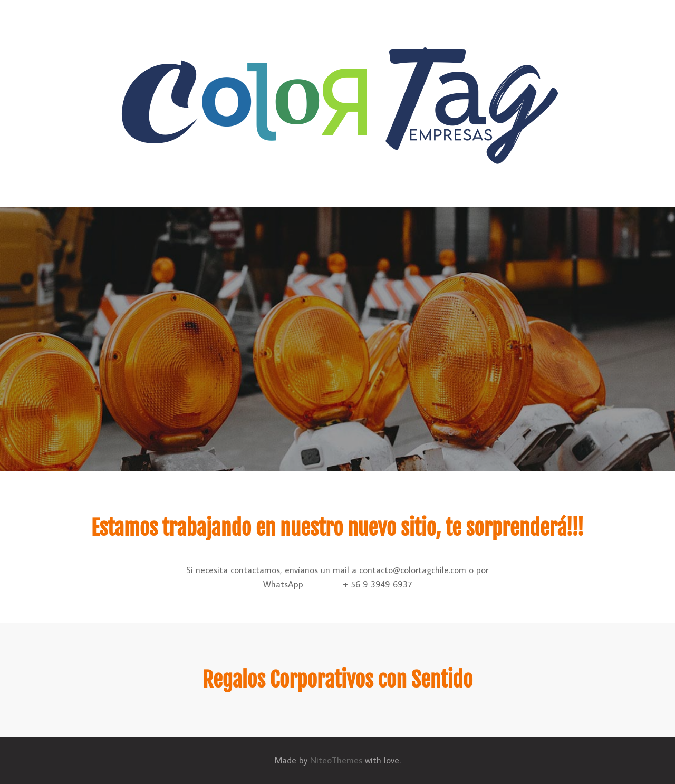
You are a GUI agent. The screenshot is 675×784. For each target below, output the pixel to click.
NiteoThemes (336, 760)
